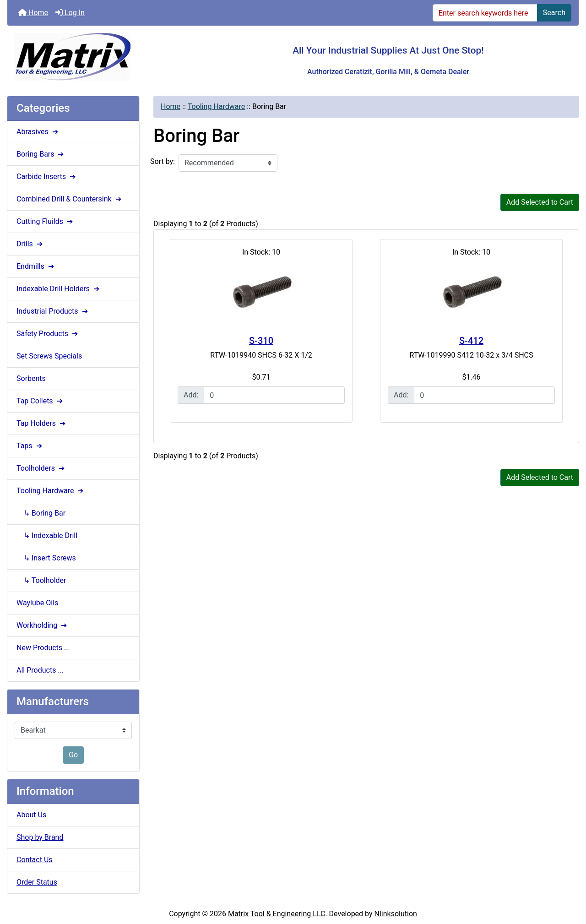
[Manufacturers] (73, 730)
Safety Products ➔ (48, 334)
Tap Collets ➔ (41, 401)
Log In (70, 13)
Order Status (37, 882)
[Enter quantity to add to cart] (274, 395)
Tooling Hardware (217, 106)
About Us (31, 815)
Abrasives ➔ (38, 132)
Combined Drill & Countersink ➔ (70, 199)
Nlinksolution (396, 914)
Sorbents (31, 378)
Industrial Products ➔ (53, 311)
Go (73, 755)
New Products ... (43, 648)
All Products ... (40, 670)
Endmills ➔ (36, 266)
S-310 (261, 341)
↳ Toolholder (41, 580)
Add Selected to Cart (540, 202)
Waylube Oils (37, 603)
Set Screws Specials (49, 356)
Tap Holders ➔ (42, 423)
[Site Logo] (103, 57)
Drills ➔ (30, 244)
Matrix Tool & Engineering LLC (277, 914)
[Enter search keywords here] (485, 13)
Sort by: (163, 161)
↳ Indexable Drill (47, 535)
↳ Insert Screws (46, 558)
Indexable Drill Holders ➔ (59, 289)
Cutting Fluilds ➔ (46, 221)
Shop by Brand (40, 837)
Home (33, 13)
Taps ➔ (30, 446)
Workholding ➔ (43, 625)
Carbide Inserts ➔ (47, 177)
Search (554, 13)
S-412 (471, 341)
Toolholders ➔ (41, 468)
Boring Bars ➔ (41, 154)
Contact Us (35, 860)
